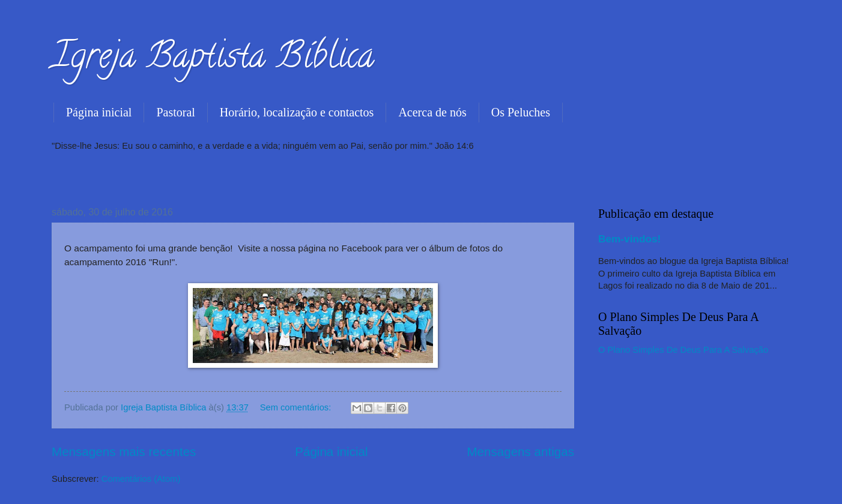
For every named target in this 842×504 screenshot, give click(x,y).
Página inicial (99, 112)
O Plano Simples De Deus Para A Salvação (683, 350)
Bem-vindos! (629, 239)
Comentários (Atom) (141, 479)
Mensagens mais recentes (124, 451)
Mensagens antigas (520, 451)
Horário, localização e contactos (297, 112)
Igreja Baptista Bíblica (213, 59)
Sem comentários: (297, 407)
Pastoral (175, 112)
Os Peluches (521, 112)
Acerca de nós (432, 112)
